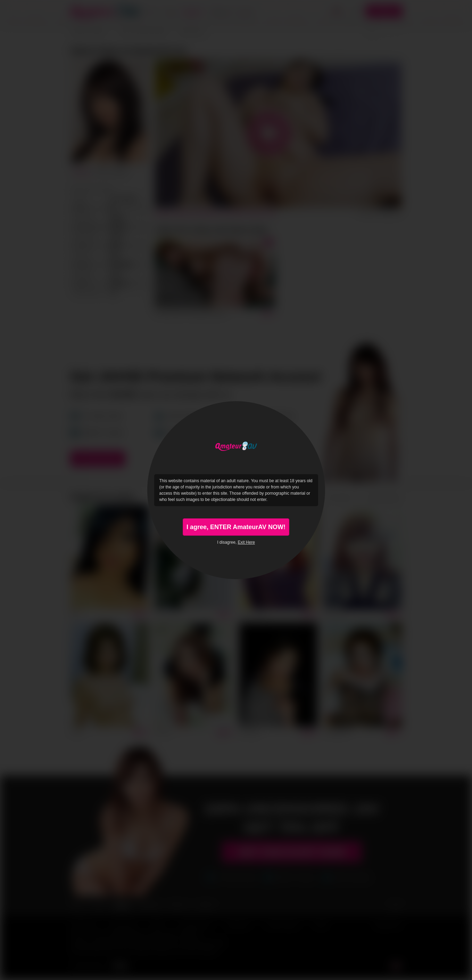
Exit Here (246, 542)
